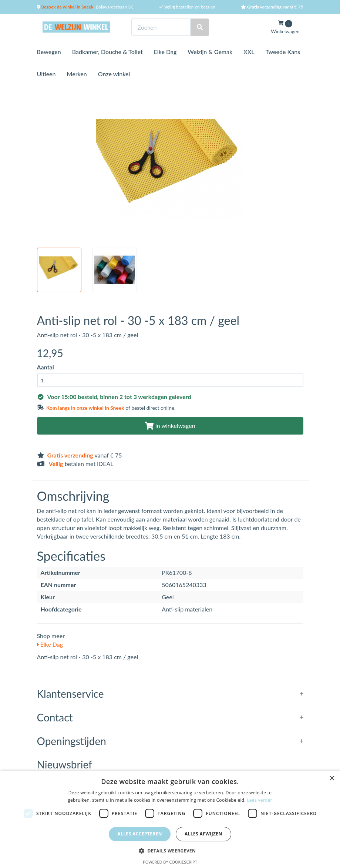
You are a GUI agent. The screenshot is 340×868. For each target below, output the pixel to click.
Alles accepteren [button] (140, 834)
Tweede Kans (283, 52)
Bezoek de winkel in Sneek (67, 7)
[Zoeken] (200, 27)
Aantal (46, 367)
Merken (77, 74)
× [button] (332, 779)
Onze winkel (114, 74)
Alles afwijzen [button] (203, 834)
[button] (170, 850)
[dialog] (170, 819)
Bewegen (49, 52)
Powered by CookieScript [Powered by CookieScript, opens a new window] (170, 862)
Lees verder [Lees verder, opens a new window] (260, 800)
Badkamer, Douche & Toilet (107, 52)
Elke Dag (165, 52)
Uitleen (46, 74)
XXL (249, 52)
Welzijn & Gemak (210, 52)
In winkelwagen (170, 425)
